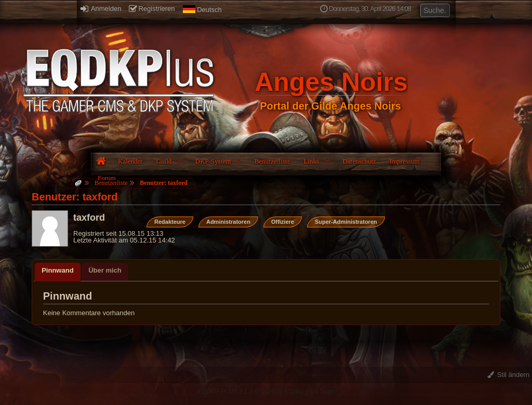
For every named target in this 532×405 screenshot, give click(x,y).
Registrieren (152, 9)
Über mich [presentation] (105, 270)
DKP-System (213, 161)
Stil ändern (508, 375)
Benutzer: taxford (164, 183)
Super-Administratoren (346, 222)
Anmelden (101, 9)
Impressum (405, 161)
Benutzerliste (272, 161)
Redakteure (170, 222)
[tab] (57, 272)
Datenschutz (360, 161)
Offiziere (283, 222)
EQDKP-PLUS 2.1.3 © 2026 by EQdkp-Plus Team (266, 392)
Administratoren (228, 222)
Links (311, 161)
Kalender (130, 161)
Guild (164, 161)
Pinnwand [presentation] (57, 270)
